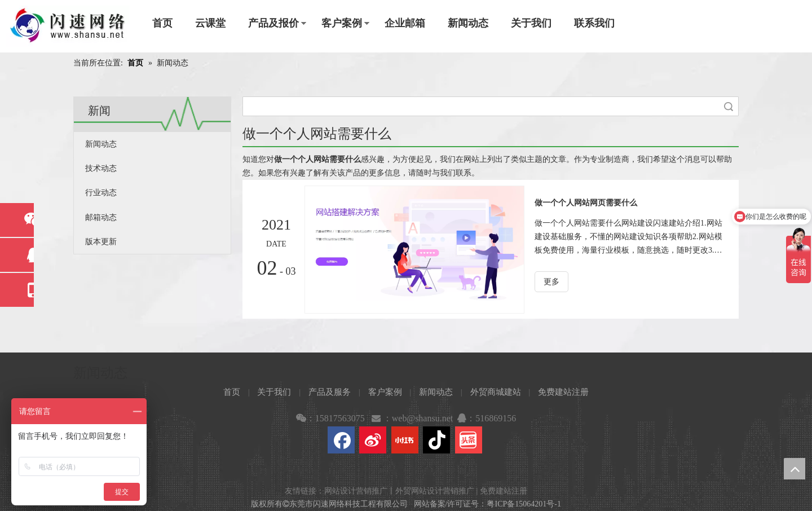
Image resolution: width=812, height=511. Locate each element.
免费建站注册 (563, 392)
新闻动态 (468, 23)
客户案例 (342, 23)
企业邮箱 (405, 23)
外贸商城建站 (496, 392)
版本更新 (101, 242)
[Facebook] (341, 440)
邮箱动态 (101, 217)
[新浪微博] (373, 440)
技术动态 (101, 168)
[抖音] (436, 440)
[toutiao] (469, 440)
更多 (551, 282)
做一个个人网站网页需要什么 (586, 203)
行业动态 (101, 193)
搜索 (729, 106)
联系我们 (594, 23)
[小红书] (405, 440)
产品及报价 (273, 23)
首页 (162, 23)
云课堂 (210, 23)
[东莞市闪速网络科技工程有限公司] (68, 26)
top (795, 469)
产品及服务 (330, 392)
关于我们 (531, 23)
